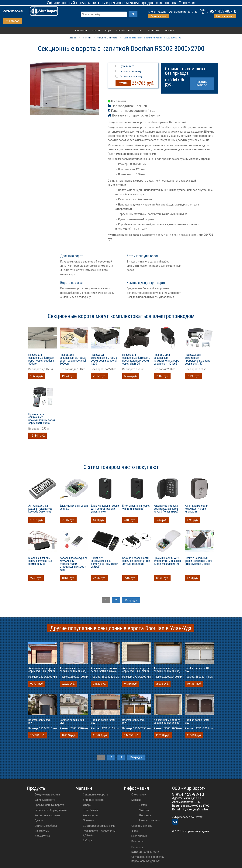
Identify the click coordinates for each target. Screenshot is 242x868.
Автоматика (42, 836)
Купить (123, 83)
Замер (143, 805)
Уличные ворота (45, 800)
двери (87, 805)
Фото (140, 30)
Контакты (170, 30)
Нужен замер (127, 66)
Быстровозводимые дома (99, 826)
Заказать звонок (225, 16)
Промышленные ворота (49, 805)
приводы (89, 820)
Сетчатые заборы (46, 826)
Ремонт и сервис (149, 820)
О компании (81, 30)
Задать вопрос (202, 83)
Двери (39, 820)
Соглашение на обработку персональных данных (148, 859)
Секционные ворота (47, 795)
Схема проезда (159, 16)
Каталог (12, 21)
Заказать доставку (131, 71)
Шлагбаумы (42, 831)
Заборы (88, 840)
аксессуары (90, 815)
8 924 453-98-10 (221, 11)
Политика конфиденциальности (145, 849)
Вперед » (131, 600)
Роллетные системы (47, 815)
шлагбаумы (90, 810)
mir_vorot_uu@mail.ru (194, 809)
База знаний (154, 30)
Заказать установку (131, 76)
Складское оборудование (51, 810)
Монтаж (144, 810)
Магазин (96, 30)
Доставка (145, 815)
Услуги (108, 30)
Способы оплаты (124, 30)
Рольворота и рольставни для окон (99, 833)
